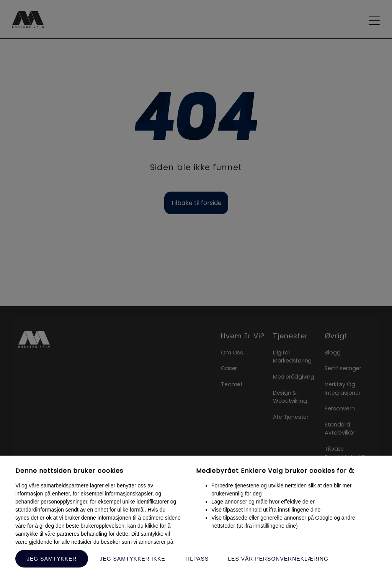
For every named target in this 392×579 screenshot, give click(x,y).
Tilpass (197, 559)
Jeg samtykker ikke (132, 559)
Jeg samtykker (52, 559)
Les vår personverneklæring (278, 559)
